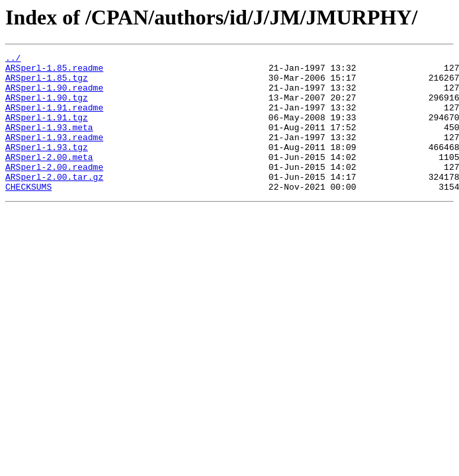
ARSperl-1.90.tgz (47, 107)
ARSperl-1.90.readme (54, 95)
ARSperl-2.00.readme (54, 190)
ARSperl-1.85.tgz (47, 83)
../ (13, 59)
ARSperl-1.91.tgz (47, 131)
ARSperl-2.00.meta (49, 178)
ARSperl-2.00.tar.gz (54, 202)
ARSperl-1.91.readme (54, 119)
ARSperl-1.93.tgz (47, 167)
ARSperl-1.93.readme (54, 155)
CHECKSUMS (28, 214)
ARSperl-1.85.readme (54, 71)
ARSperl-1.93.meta (49, 143)
